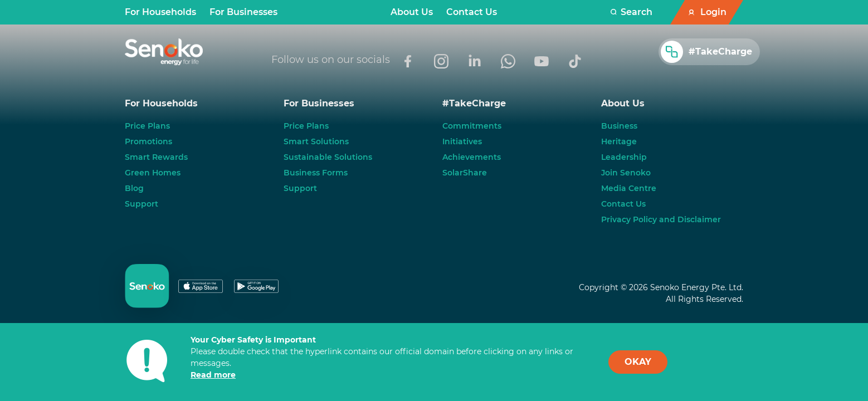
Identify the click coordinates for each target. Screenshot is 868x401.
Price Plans (147, 126)
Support (142, 204)
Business (619, 126)
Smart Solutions (316, 141)
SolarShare (465, 173)
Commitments (472, 126)
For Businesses (243, 12)
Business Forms (316, 173)
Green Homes (153, 173)
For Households (160, 12)
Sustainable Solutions (328, 157)
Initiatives (462, 141)
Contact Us (472, 12)
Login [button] (713, 12)
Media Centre (629, 188)
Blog (134, 188)
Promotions (148, 141)
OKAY (638, 362)
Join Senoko (626, 173)
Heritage (619, 141)
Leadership (624, 157)
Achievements (472, 157)
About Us (412, 12)
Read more (213, 375)
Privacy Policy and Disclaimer (661, 219)
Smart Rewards (156, 157)
